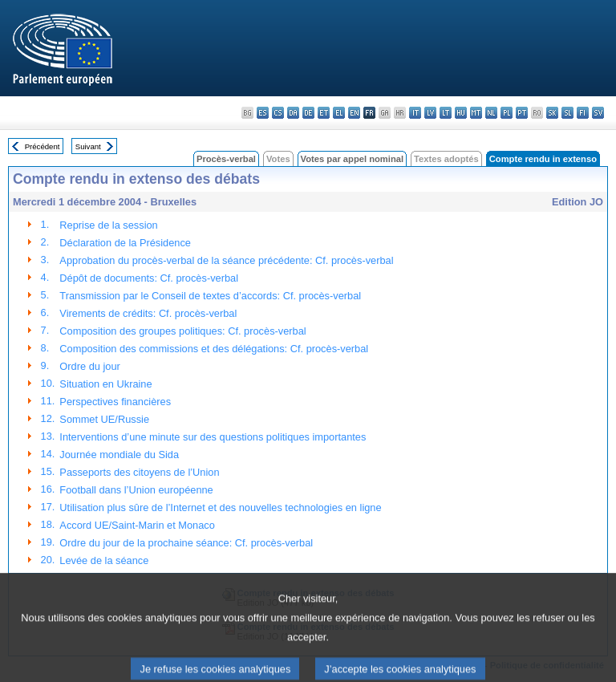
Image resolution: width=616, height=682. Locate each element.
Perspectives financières (115, 402)
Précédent (43, 146)
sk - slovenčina (552, 113)
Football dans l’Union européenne (136, 490)
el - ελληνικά (339, 113)
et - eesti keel (324, 113)
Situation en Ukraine (105, 384)
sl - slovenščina (567, 113)
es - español (263, 113)
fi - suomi (583, 113)
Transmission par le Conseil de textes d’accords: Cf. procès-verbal (210, 296)
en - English (354, 113)
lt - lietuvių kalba (446, 113)
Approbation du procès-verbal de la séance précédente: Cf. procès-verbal (226, 260)
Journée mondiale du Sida (119, 455)
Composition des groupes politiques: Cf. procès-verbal (182, 331)
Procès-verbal (226, 159)
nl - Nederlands (491, 113)
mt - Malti (476, 113)
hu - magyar (461, 113)
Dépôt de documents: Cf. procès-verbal (149, 278)
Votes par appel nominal (352, 159)
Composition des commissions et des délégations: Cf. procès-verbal (214, 349)
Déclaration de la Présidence (125, 243)
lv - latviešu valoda (430, 113)
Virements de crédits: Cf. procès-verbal (148, 313)
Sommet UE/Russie (104, 419)
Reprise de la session (108, 225)
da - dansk (293, 113)
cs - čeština (278, 113)
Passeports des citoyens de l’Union (139, 472)
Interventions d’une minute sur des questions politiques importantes (213, 437)
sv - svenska (598, 113)
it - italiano (415, 113)
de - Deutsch (308, 113)
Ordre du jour (89, 366)
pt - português (522, 113)
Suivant (88, 146)
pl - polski (507, 113)
